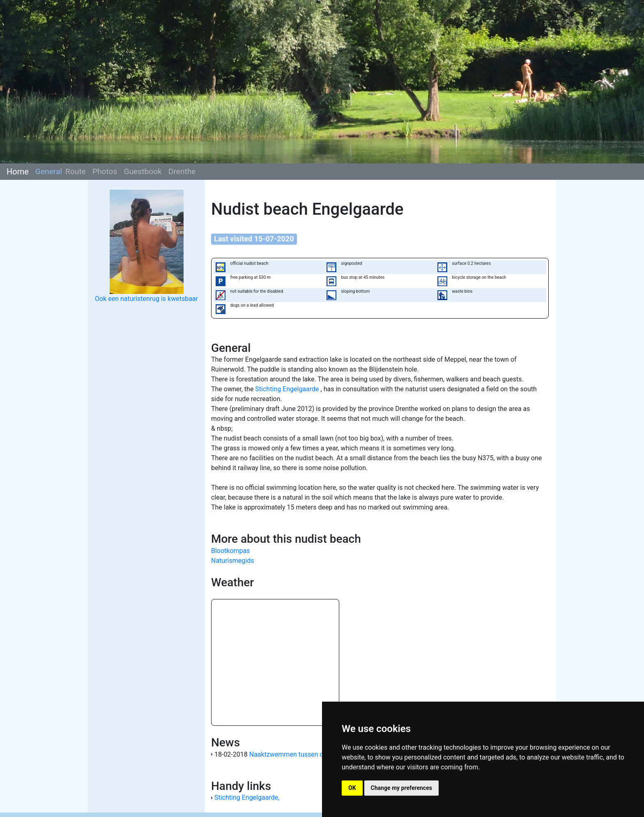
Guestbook (143, 171)
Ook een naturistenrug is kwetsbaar (146, 299)
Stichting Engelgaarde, (247, 797)
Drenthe (182, 171)
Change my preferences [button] (401, 788)
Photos (105, 171)
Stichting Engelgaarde (288, 389)
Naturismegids (232, 561)
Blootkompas (231, 551)
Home (18, 172)
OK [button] (352, 788)
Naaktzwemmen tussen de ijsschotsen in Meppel (321, 754)
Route (76, 171)
